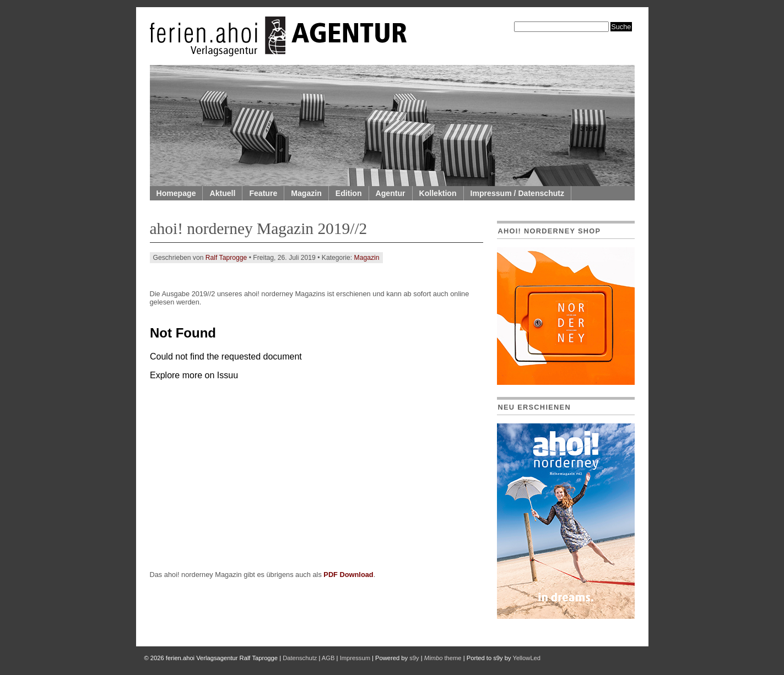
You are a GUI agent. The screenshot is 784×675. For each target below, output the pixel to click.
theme (443, 658)
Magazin (306, 193)
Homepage (176, 193)
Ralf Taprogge (226, 258)
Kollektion (438, 193)
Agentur (391, 193)
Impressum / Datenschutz (518, 193)
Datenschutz (300, 658)
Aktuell (222, 193)
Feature (263, 193)
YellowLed (526, 658)
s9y (414, 658)
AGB (328, 658)
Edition (349, 193)
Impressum (355, 658)
